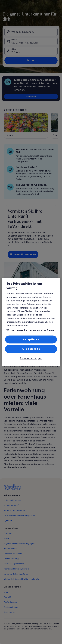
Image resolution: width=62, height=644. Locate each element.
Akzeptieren (31, 339)
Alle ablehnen (31, 349)
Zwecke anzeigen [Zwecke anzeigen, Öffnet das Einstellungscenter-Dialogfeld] (31, 358)
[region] (31, 322)
